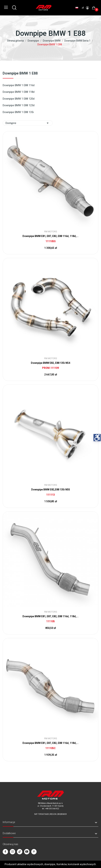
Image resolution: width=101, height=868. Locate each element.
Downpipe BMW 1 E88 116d (19, 85)
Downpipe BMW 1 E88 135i (18, 112)
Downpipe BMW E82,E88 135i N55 (51, 490)
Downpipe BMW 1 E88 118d (19, 92)
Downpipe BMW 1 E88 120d (19, 99)
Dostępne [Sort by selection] (28, 123)
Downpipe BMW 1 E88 (20, 73)
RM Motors (51, 232)
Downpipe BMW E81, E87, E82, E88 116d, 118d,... (50, 236)
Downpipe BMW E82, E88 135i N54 (50, 363)
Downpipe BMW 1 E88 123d (19, 105)
